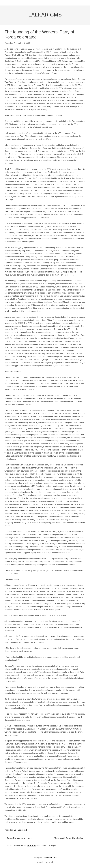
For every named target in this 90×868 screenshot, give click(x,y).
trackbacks (31, 845)
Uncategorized (20, 830)
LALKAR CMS (45, 15)
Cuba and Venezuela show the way (18, 838)
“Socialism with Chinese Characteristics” (70, 838)
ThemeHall (49, 862)
